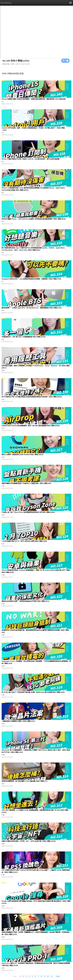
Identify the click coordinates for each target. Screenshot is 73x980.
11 (52, 976)
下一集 (65, 61)
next (58, 976)
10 (48, 976)
